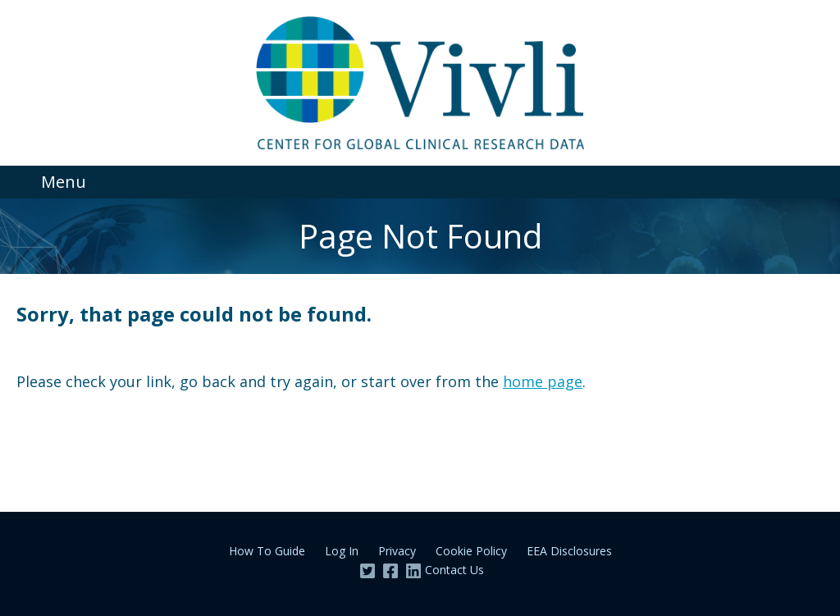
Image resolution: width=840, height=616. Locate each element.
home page (543, 381)
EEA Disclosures (569, 551)
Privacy (397, 551)
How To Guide (267, 551)
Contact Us (454, 570)
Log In (342, 551)
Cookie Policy (471, 551)
